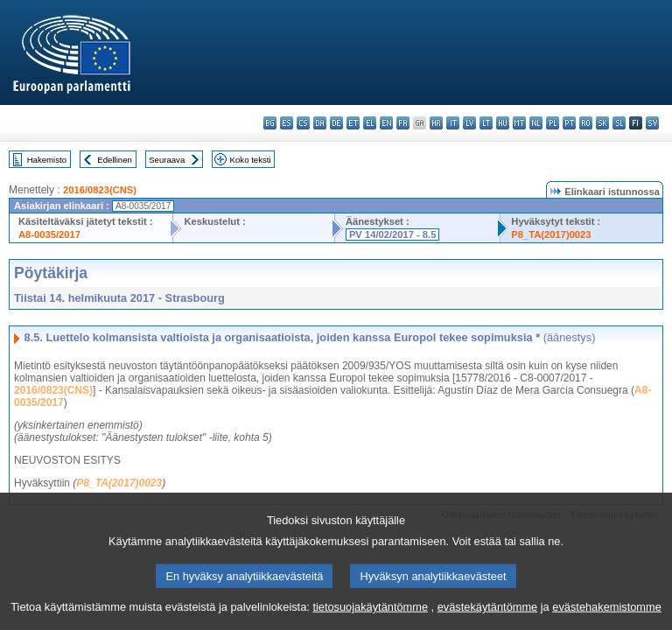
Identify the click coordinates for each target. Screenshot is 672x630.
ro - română (586, 123)
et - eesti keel (353, 123)
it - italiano (453, 123)
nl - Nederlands (536, 123)
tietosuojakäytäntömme (370, 615)
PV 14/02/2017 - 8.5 (393, 234)
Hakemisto (47, 160)
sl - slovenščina (619, 123)
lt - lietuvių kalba (486, 123)
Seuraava (167, 160)
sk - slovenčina (602, 123)
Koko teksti (251, 160)
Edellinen (114, 160)
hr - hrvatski (436, 123)
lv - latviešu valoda (469, 123)
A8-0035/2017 (49, 234)
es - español (287, 123)
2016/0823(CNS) (100, 190)
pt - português (569, 123)
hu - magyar (503, 123)
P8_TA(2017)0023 (551, 234)
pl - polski (553, 123)
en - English (386, 123)
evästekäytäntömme (488, 615)
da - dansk (320, 123)
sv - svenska (652, 123)
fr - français (403, 123)
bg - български (270, 123)
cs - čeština (303, 123)
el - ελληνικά (370, 123)
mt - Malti (519, 123)
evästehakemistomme (606, 615)
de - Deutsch (336, 123)
